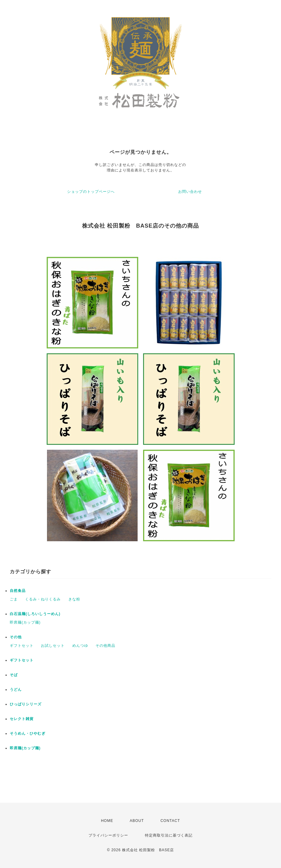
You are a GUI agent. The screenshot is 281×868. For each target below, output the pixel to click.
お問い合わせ (190, 192)
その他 (16, 637)
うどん (16, 690)
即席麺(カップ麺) (25, 622)
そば (14, 675)
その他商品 (105, 646)
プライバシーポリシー (108, 835)
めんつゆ (80, 646)
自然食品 (18, 591)
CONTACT (170, 821)
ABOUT (137, 821)
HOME (107, 821)
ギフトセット (22, 646)
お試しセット (53, 646)
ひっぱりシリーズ (26, 704)
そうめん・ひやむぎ (28, 733)
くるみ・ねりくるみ (43, 599)
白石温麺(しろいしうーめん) (35, 614)
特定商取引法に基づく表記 (169, 835)
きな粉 (74, 599)
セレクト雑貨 (22, 719)
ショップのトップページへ (91, 192)
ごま (14, 599)
